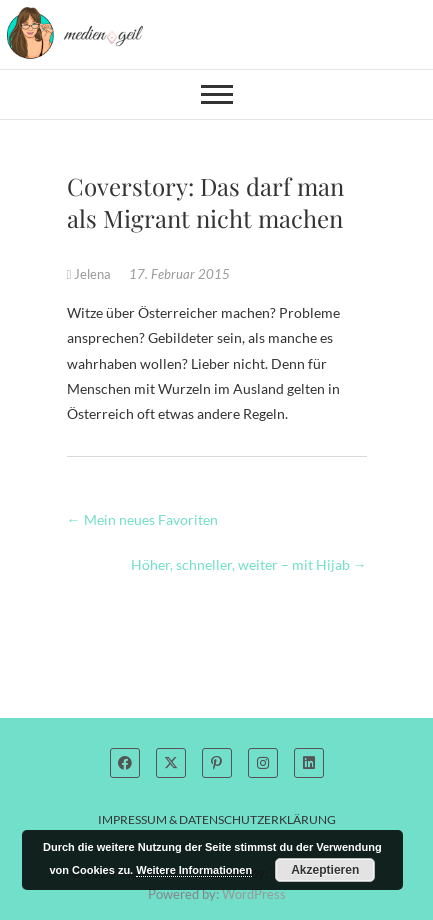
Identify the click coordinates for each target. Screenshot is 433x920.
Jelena (91, 274)
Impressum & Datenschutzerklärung (217, 819)
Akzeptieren (325, 870)
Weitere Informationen (194, 870)
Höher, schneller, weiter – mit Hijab (249, 564)
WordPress (254, 894)
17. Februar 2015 (179, 274)
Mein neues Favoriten (142, 519)
